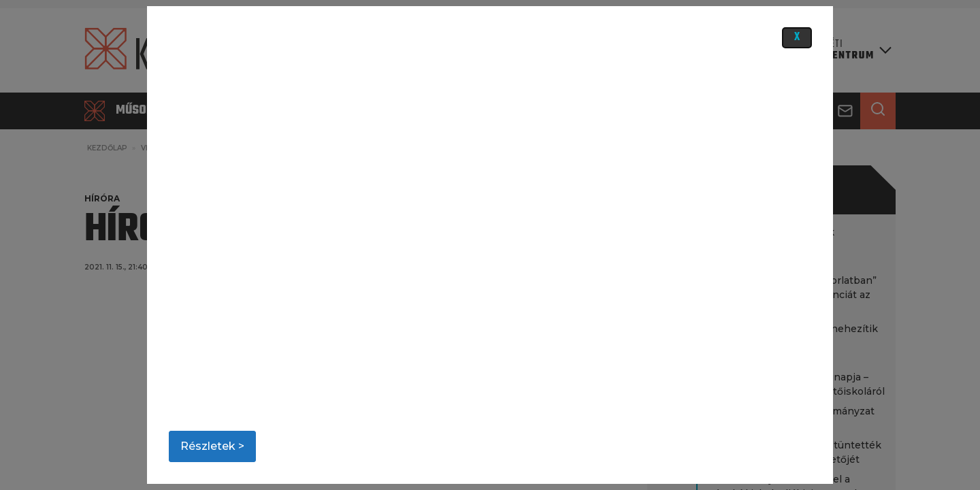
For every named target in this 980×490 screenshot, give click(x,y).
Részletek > (212, 446)
